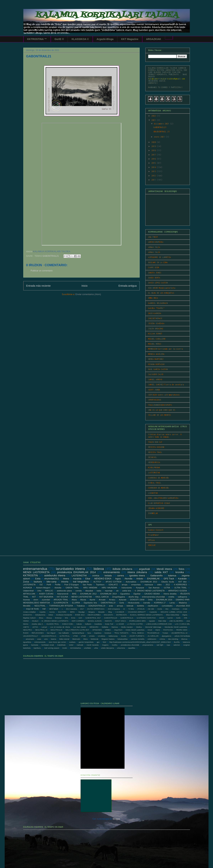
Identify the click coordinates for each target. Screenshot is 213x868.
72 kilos (131, 609)
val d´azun (54, 609)
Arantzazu (176, 609)
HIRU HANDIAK (90, 588)
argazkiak (144, 569)
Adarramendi (63, 594)
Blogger (116, 819)
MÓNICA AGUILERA (156, 354)
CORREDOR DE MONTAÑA (158, 488)
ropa (168, 645)
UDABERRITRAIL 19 (179, 633)
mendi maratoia (93, 645)
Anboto (140, 579)
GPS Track (169, 579)
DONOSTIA (28, 615)
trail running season (52, 648)
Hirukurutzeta (134, 603)
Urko (39, 591)
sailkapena (182, 597)
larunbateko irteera (70, 569)
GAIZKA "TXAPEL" (156, 308)
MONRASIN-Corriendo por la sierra (165, 349)
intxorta (65, 582)
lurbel (71, 645)
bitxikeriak (95, 639)
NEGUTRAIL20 (56, 630)
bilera (86, 639)
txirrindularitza (76, 648)
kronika (180, 572)
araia (39, 639)
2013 (154, 171)
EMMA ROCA (153, 298)
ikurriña (177, 642)
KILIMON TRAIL (53, 624)
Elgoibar (137, 594)
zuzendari (46, 600)
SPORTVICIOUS (155, 400)
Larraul (44, 627)
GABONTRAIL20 (111, 618)
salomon (177, 645)
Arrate (185, 609)
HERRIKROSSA (154, 462)
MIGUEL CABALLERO (157, 339)
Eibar (88, 579)
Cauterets (153, 612)
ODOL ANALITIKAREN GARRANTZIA (163, 498)
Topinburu (100, 585)
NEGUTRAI (28, 630)
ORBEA (108, 630)
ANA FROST (153, 237)
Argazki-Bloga (105, 39)
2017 (154, 155)
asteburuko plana (64, 591)
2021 (154, 120)
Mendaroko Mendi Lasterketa (176, 627)
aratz (111, 606)
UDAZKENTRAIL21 (49, 636)
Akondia (128, 579)
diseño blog (133, 597)
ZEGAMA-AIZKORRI (156, 508)
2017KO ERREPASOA (96, 609)
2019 (154, 146)
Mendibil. (27, 606)
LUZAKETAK (153, 493)
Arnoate (102, 600)
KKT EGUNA (62, 597)
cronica (96, 576)
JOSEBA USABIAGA (156, 323)
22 (124, 609)
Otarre (158, 630)
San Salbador (64, 633)
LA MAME (120, 624)
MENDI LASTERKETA (36, 572)
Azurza (52, 612)
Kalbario (88, 624)
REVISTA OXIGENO (156, 447)
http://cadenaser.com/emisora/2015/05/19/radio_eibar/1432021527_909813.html (140, 642)
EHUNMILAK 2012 (88, 594)
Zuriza (26, 582)
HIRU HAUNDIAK (109, 588)
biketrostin (76, 639)
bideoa (99, 569)
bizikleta (141, 606)
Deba (150, 600)
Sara (89, 633)
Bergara (92, 612)
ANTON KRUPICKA (156, 242)
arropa (124, 585)
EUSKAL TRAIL (155, 483)
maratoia (77, 579)
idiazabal (89, 591)
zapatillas (132, 648)
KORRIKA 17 (160, 603)
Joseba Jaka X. (37, 624)
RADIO (26, 633)
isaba (99, 591)
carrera (121, 576)
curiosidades (167, 606)
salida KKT (161, 572)
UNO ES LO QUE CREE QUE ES (162, 410)
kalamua (172, 576)
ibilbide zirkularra (122, 569)
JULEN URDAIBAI (156, 329)
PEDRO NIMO (182, 630)
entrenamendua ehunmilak (153, 597)
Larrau (172, 603)
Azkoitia (58, 588)
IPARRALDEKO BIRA (138, 621)
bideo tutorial (64, 639)
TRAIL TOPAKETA (121, 633)
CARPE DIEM (154, 267)
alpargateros (166, 636)
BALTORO (62, 612)
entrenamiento (112, 572)
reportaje (109, 591)
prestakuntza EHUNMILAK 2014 (76, 572)
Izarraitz (147, 603)
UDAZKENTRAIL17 (31, 636)
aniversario (30, 639)
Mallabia (105, 627)
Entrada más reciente (38, 286)
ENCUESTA (109, 615)
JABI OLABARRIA (176, 621)
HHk (186, 618)
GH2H (162, 618)
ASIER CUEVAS (46, 594)
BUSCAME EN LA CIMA (158, 262)
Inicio (85, 286)
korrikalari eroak (48, 645)
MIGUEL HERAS (155, 344)
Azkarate (123, 600)
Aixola (160, 609)
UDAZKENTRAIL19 (97, 606)
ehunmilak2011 (52, 579)
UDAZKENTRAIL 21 (161, 132)
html (104, 642)
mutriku (115, 645)
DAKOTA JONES (155, 273)
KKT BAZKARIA (46, 597)
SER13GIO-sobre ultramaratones (164, 395)
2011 (154, 180)
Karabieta (98, 624)
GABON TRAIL (72, 588)
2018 (154, 150)
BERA (72, 612)
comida (79, 591)
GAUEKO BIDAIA (152, 594)
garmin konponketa (86, 642)
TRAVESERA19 (153, 633)
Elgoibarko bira (90, 603)
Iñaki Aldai (162, 621)
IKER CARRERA (78, 621)
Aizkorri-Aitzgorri (43, 588)
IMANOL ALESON (95, 621)
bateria (53, 639)
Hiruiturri (35, 621)
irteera (66, 579)
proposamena (148, 645)
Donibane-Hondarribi (64, 615)
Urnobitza (101, 636)
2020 (154, 142)
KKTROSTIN (31, 575)
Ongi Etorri (118, 630)
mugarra (105, 645)
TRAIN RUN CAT (155, 442)
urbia (96, 648)
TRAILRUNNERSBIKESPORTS (160, 405)
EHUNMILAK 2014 (108, 594)
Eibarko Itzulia (168, 582)
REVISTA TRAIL (155, 452)
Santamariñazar (78, 633)
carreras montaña (138, 639)
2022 (154, 116)
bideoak (130, 606)
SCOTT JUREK (154, 390)
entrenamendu (40, 642)
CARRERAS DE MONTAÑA (158, 478)
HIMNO (26, 621)
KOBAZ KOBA (68, 624)
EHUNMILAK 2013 (149, 582)
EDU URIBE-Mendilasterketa (162, 288)
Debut (51, 615)
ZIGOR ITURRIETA (137, 636)
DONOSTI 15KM (137, 600)
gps (98, 642)
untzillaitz (87, 648)
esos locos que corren (57, 642)
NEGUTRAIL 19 (41, 630)
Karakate (182, 579)
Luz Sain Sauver (80, 627)
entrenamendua (35, 569)
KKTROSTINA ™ (37, 39)
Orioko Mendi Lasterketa (135, 630)
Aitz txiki (151, 609)
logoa (118, 579)
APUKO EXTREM (113, 582)
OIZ (41, 585)
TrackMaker (154, 535)
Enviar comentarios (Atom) (88, 294)
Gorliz (178, 618)
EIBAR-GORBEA (94, 615)
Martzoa (115, 627)
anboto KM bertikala (182, 636)
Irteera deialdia (170, 594)
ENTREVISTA (122, 615)
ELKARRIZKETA (61, 603)
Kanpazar (140, 588)
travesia (27, 600)
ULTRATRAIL (65, 636)
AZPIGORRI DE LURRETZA (160, 257)
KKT (34, 597)
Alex (167, 609)
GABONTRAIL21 (51, 256)
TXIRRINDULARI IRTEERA (61, 606)
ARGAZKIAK (154, 39)
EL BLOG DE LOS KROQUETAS (161, 293)
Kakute (79, 624)
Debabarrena (40, 615)
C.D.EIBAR (120, 612)
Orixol (150, 630)
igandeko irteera (137, 576)
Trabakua (81, 606)
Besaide (101, 612)
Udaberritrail (28, 591)
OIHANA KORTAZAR (156, 364)
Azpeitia (42, 612)
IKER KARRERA (155, 313)
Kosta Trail (109, 624)
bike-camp (51, 582)
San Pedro (87, 585)
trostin (65, 648)
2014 (154, 167)
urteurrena (121, 648)
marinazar (149, 585)
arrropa (120, 606)
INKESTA (108, 621)
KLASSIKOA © (80, 39)
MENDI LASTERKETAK (82, 597)
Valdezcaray (113, 636)
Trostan (165, 633)
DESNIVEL (153, 457)
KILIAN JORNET (155, 334)
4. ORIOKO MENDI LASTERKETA (150, 591)
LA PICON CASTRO (135, 624)
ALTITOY (97, 582)
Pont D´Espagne (72, 585)
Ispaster (152, 621)
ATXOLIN (141, 609)
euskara (72, 642)
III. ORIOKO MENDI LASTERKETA (55, 621)
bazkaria (38, 582)
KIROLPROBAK (154, 468)
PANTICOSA (168, 630)
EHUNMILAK (153, 513)
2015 (154, 163)
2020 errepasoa (114, 609)
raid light (160, 645)
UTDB (75, 636)
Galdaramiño (157, 576)
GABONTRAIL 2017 (93, 618)
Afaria (74, 600)
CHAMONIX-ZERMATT (137, 612)
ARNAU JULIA (154, 247)
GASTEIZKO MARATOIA (146, 618)
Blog (110, 612)
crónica (162, 639)
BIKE (74, 594)
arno (46, 639)
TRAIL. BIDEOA (138, 633)
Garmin (170, 618)
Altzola (83, 600)
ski (117, 591)
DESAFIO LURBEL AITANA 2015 (174, 612)
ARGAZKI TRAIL (61, 600)
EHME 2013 (80, 615)
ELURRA (76, 603)
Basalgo (82, 612)
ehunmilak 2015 (183, 606)
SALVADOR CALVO (156, 374)
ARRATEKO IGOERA (178, 591)
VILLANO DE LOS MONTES (160, 415)
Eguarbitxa (125, 594)
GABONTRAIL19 (108, 603)
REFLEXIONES (38, 633)
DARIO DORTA (154, 278)
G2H (80, 618)
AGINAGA (28, 588)
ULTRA (167, 588)
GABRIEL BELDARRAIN (158, 303)
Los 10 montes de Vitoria (60, 627)
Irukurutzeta (127, 588)
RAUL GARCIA (102, 597)
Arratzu (112, 600)
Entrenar (58, 618)
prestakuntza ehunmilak (130, 645)
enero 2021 (160, 137)
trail (44, 609)
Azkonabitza (131, 582)
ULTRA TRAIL (181, 588)
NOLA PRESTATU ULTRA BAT (77, 630)
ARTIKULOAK (29, 594)
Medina (139, 627)
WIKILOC (152, 545)
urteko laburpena (107, 648)
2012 (154, 176)
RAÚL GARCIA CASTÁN (158, 369)
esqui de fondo (32, 609)
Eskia (38, 579)
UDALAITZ (113, 585)
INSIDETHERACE (155, 318)
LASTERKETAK (154, 473)
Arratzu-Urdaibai (29, 612)
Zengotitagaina (119, 597)
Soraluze (108, 633)
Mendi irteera (164, 569)
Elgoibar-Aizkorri (29, 618)
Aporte (92, 600)
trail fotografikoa (81, 582)
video (159, 585)
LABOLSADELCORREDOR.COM (159, 624)
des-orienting (173, 639)
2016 (154, 159)
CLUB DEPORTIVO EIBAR (159, 503)
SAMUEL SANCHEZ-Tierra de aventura (166, 385)
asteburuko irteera (55, 575)
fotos (182, 569)
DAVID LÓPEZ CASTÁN (158, 283)
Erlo (66, 618)
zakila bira (127, 591)
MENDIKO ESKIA (103, 579)
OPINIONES (97, 630)
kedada (108, 576)
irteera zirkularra (137, 572)
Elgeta (185, 615)
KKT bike (182, 582)
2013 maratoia (71, 609)
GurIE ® (59, 39)
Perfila (58, 585)
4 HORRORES (180, 585)
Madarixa (183, 603)
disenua (184, 639)
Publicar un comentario (42, 271)
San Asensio (154, 588)
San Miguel (51, 633)
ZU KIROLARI (153, 636)
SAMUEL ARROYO (155, 380)
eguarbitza (27, 642)
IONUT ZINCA (120, 621)
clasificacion (153, 606)
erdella (171, 597)
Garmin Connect (156, 530)
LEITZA (35, 627)
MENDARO (94, 627)
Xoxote (124, 636)
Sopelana (98, 633)
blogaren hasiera (108, 639)
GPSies (151, 540)
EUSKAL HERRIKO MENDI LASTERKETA (146, 615)
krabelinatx (62, 645)
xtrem (36, 600)
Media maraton (127, 627)
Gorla (122, 603)
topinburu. (37, 648)
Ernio (73, 618)
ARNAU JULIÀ (154, 252)
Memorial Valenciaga (153, 627)
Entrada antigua (128, 286)
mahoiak (80, 645)
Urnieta (92, 636)
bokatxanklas (123, 639)
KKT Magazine (130, 39)
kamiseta (35, 645)
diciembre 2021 (162, 124)
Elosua (49, 618)
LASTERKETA (29, 585)
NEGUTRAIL (40, 606)
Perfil (49, 585)
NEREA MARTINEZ (156, 359)
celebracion (152, 639)
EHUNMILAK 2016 (164, 600)
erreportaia (136, 585)
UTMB (83, 636)
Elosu (41, 618)
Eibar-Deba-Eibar (173, 615)
